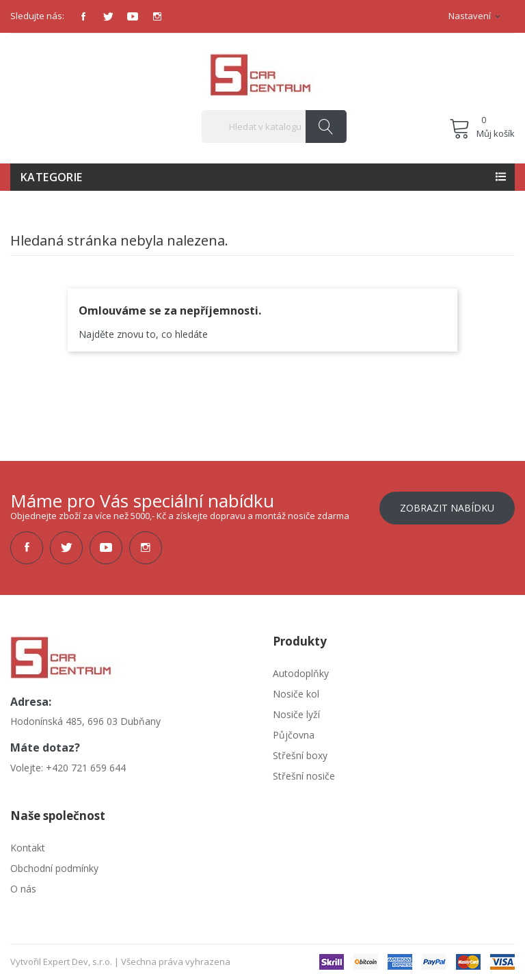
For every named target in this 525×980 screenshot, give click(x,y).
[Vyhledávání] (274, 127)
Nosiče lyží (296, 714)
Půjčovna (294, 735)
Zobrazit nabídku (447, 508)
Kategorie (52, 177)
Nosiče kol (296, 694)
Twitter (108, 16)
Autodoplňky (301, 673)
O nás (23, 889)
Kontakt (28, 848)
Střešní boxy (300, 755)
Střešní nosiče (304, 776)
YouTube (133, 16)
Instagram (157, 16)
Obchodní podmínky (54, 868)
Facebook (83, 16)
